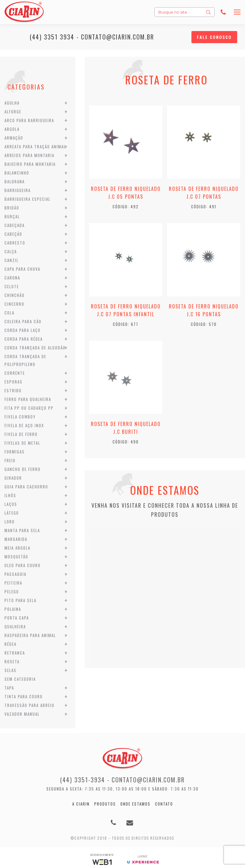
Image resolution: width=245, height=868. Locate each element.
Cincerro (14, 304)
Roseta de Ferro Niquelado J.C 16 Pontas (204, 310)
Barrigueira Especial (28, 199)
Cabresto (15, 243)
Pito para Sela (20, 600)
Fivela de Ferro (21, 434)
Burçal (12, 216)
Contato (164, 804)
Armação (14, 138)
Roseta (12, 661)
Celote (12, 286)
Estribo (13, 390)
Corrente (15, 373)
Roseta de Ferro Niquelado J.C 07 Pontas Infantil (126, 310)
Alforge (13, 112)
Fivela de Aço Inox (24, 425)
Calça (11, 251)
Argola (12, 129)
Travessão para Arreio (29, 705)
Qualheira (15, 627)
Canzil (12, 260)
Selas (11, 670)
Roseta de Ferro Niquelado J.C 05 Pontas (126, 193)
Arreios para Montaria (29, 155)
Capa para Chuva (22, 269)
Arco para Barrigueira (29, 120)
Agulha (12, 103)
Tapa (9, 688)
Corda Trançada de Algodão (35, 348)
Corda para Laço (23, 330)
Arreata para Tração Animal (35, 147)
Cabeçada (15, 225)
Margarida (16, 539)
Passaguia (16, 574)
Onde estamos (135, 804)
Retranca (15, 653)
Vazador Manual (22, 714)
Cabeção (13, 234)
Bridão (12, 208)
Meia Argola (17, 548)
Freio (10, 460)
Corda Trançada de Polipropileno (25, 360)
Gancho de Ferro (23, 469)
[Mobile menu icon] (237, 12)
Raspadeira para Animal (30, 635)
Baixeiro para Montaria (30, 164)
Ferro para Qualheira (28, 399)
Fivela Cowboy (20, 417)
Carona (12, 278)
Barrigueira (18, 190)
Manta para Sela (22, 530)
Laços (11, 504)
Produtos (105, 804)
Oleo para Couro (23, 565)
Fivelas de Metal (22, 443)
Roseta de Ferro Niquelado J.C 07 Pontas (204, 193)
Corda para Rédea (24, 339)
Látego (12, 513)
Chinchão (15, 295)
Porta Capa (17, 618)
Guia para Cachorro (26, 487)
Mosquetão (16, 557)
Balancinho (17, 173)
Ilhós (10, 495)
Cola (9, 313)
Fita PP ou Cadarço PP (29, 408)
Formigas (15, 452)
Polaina (13, 609)
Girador (13, 478)
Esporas (14, 382)
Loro (10, 522)
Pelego (12, 592)
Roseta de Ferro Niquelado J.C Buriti (126, 428)
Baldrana (15, 181)
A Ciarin (81, 804)
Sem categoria (20, 679)
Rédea (11, 644)
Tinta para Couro (24, 696)
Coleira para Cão (23, 321)
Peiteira (13, 583)
